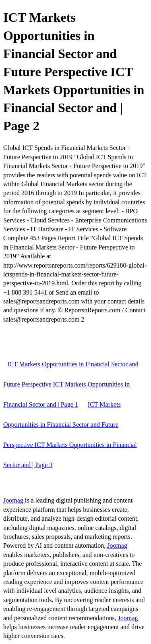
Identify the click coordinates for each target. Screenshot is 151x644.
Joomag (14, 500)
